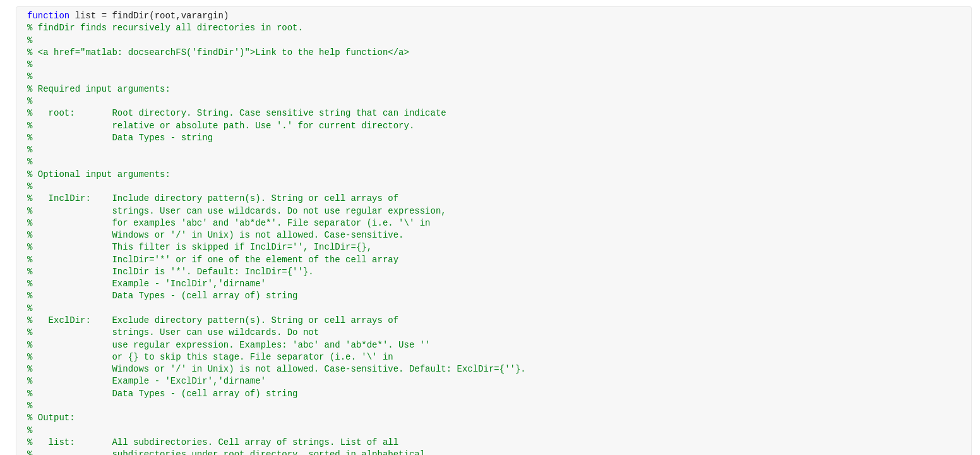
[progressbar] (528, 259)
